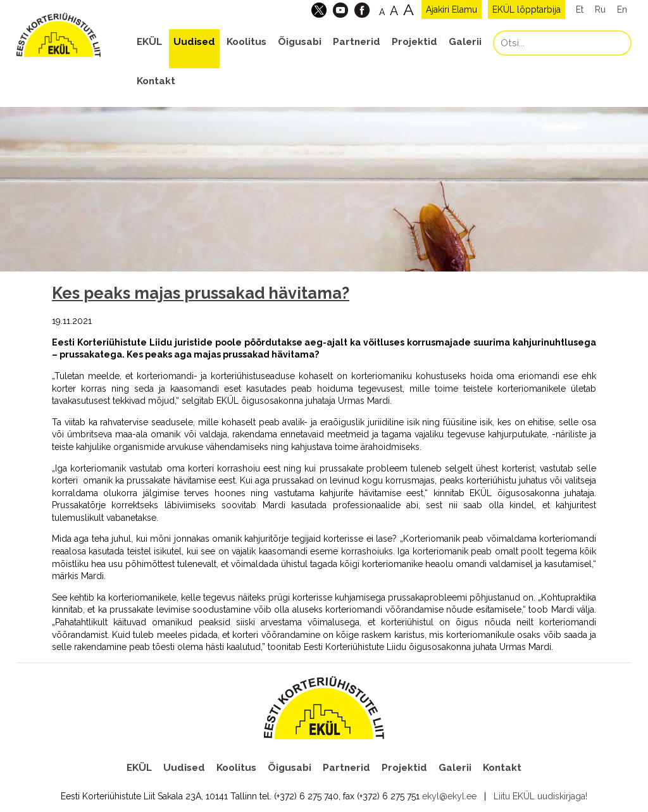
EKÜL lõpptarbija (526, 9)
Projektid (414, 42)
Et (580, 9)
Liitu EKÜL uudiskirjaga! (540, 796)
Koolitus (246, 42)
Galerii (465, 42)
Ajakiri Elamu (452, 9)
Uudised (194, 42)
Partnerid (357, 42)
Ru (600, 9)
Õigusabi (300, 42)
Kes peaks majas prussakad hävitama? (201, 293)
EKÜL (149, 42)
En (622, 9)
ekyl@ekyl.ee (449, 796)
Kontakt (156, 81)
